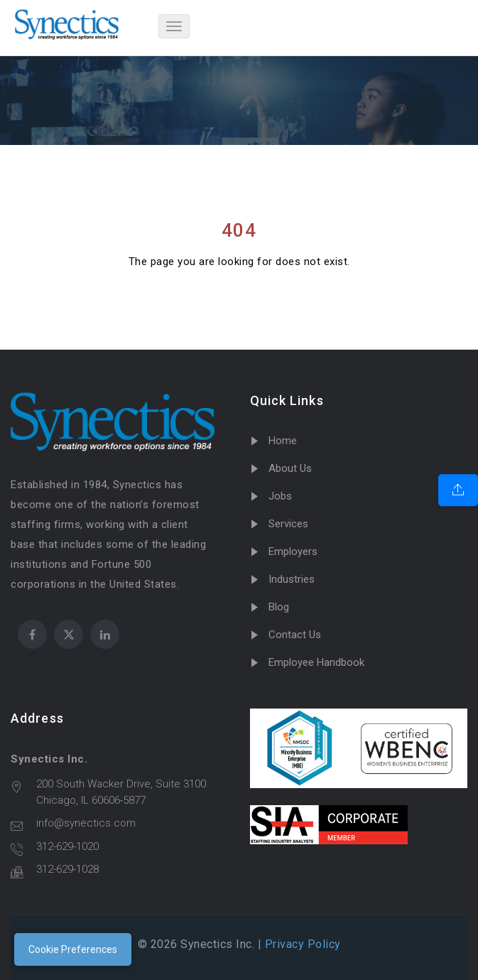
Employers (293, 551)
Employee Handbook (316, 662)
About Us (290, 468)
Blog (279, 607)
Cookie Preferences (73, 949)
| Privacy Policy (298, 944)
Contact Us (295, 635)
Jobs (280, 496)
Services (288, 524)
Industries (292, 579)
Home (283, 441)
